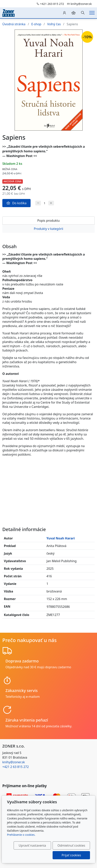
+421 (16, 767)
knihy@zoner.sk (14, 762)
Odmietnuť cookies (71, 845)
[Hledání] (83, 13)
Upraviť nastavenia (32, 845)
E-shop (36, 24)
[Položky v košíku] (73, 13)
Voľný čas (54, 24)
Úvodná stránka (14, 24)
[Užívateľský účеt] (64, 13)
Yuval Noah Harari (61, 538)
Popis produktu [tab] (49, 221)
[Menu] (92, 13)
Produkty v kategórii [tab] (48, 229)
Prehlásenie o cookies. (21, 835)
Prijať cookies (71, 855)
